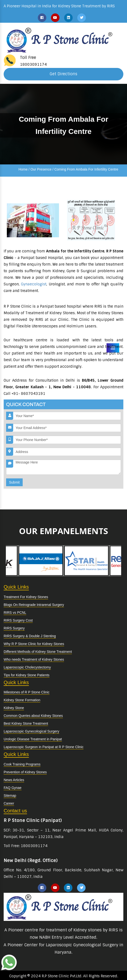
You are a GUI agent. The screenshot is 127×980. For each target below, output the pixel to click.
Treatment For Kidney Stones (26, 597)
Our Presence (41, 169)
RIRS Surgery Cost (18, 620)
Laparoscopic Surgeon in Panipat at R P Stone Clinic (44, 747)
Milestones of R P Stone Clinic (27, 692)
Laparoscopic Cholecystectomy (27, 667)
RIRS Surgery (14, 628)
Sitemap (10, 796)
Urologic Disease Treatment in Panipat (33, 739)
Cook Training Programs (22, 764)
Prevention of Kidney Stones (25, 772)
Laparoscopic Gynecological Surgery (31, 731)
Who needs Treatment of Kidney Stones (34, 659)
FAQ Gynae (13, 788)
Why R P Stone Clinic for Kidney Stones (34, 644)
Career (9, 803)
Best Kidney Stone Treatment (26, 723)
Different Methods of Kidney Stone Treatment (38, 652)
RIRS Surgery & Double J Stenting (30, 636)
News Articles (14, 780)
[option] (41, 561)
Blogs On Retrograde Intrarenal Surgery (34, 605)
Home (23, 169)
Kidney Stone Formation (22, 700)
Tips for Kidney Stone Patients (27, 675)
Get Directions (63, 74)
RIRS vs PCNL (15, 613)
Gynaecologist (34, 284)
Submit (14, 482)
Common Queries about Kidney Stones (33, 716)
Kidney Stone (14, 708)
